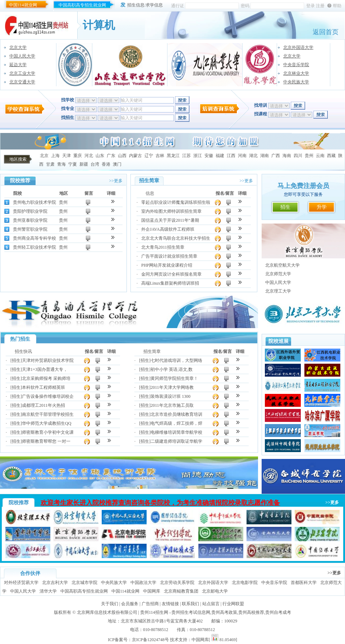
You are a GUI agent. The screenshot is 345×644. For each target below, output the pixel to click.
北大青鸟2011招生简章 (163, 247)
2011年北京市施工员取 (172, 405)
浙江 (198, 156)
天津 (66, 156)
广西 (276, 156)
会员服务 (130, 604)
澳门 (117, 164)
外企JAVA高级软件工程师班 (168, 229)
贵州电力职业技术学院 (34, 202)
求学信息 (154, 5)
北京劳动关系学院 (177, 583)
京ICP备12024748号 (150, 640)
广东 (111, 156)
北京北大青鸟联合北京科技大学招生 (176, 238)
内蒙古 (135, 156)
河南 (242, 156)
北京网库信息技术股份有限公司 (107, 612)
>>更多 (116, 181)
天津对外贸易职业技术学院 (48, 360)
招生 (285, 207)
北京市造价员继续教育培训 (176, 414)
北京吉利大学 (55, 583)
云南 (320, 156)
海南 (287, 156)
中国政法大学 (143, 583)
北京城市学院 (84, 583)
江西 (231, 156)
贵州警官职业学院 (30, 229)
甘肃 (50, 164)
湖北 (253, 156)
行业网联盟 (233, 604)
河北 (89, 156)
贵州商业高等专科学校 (34, 238)
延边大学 (18, 65)
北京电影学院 (245, 583)
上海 (55, 156)
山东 (100, 156)
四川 (298, 156)
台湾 (95, 164)
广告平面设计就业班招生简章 (169, 256)
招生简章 (152, 351)
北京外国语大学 (298, 47)
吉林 (160, 156)
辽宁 (149, 156)
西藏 (331, 156)
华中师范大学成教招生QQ (47, 423)
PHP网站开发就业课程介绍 (167, 265)
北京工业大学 (22, 73)
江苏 (187, 156)
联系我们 (190, 604)
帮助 (337, 6)
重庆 (78, 156)
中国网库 (152, 591)
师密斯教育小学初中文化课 (48, 432)
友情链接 (170, 604)
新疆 (84, 164)
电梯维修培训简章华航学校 (176, 432)
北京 (44, 156)
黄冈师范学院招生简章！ (174, 378)
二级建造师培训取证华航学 (176, 441)
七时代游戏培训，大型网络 (176, 360)
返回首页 (326, 32)
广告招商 (150, 604)
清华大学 (48, 591)
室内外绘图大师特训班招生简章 (171, 211)
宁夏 (73, 164)
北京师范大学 (278, 274)
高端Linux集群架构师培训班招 (170, 283)
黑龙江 (173, 156)
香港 (106, 164)
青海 (61, 164)
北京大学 (18, 47)
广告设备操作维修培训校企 (48, 396)
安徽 (209, 156)
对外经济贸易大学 (21, 583)
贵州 (309, 156)
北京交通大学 (22, 82)
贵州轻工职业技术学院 (34, 247)
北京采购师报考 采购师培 (46, 378)
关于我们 (110, 604)
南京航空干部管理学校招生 (48, 414)
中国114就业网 (23, 5)
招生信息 (136, 5)
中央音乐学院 (296, 65)
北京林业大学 (296, 73)
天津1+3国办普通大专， (45, 369)
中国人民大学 (22, 56)
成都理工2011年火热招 (43, 405)
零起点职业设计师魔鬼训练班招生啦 (176, 202)
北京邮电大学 (215, 591)
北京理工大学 (278, 291)
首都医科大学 (304, 583)
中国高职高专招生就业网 (82, 5)
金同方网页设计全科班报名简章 (171, 274)
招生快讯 (23, 351)
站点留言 (211, 604)
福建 (220, 156)
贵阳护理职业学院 (30, 211)
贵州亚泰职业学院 (30, 220)
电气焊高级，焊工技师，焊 (176, 423)
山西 (122, 156)
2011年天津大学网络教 (172, 387)
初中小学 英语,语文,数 (172, 369)
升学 (322, 207)
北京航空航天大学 (282, 265)
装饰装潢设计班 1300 (171, 396)
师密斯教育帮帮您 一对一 (46, 441)
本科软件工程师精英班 (43, 387)
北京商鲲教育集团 (181, 591)
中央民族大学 (296, 82)
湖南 (264, 156)
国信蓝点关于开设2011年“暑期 (170, 220)
